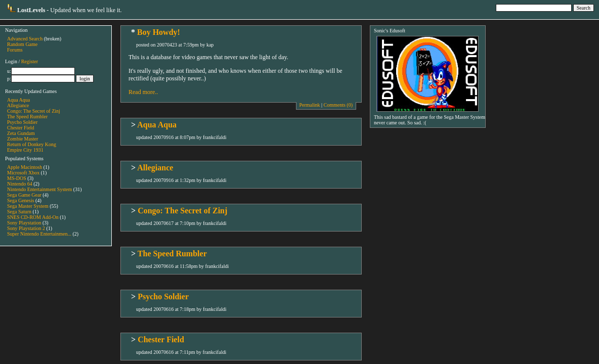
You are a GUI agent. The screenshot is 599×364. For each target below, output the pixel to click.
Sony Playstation (24, 223)
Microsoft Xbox (23, 173)
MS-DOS (17, 178)
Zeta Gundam (21, 133)
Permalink (309, 105)
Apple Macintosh (25, 167)
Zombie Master (23, 139)
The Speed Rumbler (27, 117)
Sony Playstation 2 (26, 228)
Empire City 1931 (25, 150)
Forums (15, 50)
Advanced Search (25, 39)
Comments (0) (338, 105)
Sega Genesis (21, 200)
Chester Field (21, 128)
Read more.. (143, 92)
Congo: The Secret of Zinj (34, 111)
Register (30, 61)
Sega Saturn (19, 212)
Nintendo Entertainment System (39, 189)
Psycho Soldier (22, 122)
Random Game (22, 44)
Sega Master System (28, 206)
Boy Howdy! (159, 32)
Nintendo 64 (20, 184)
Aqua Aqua (18, 100)
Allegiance (18, 105)
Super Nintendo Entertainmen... (39, 234)
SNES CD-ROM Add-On (33, 217)
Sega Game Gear (24, 195)
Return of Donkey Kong (32, 144)
